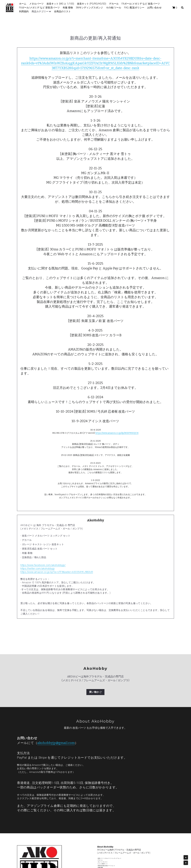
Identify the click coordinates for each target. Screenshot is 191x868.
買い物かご (95, 692)
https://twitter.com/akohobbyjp (38, 569)
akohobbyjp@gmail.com (56, 743)
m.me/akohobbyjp (115, 860)
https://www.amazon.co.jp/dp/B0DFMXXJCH (117, 433)
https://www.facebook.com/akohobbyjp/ (43, 565)
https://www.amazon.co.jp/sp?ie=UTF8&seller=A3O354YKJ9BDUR (57, 572)
